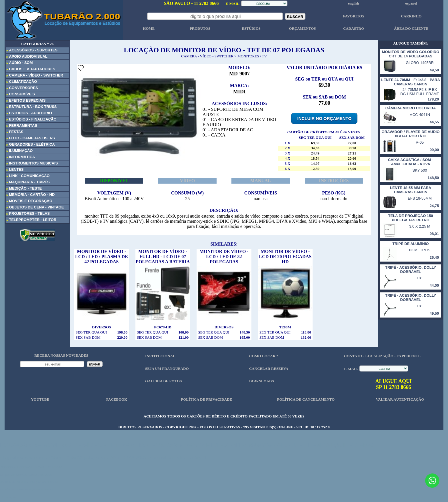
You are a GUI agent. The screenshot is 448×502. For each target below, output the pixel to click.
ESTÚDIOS (251, 28)
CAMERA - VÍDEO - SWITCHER (207, 56)
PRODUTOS (200, 28)
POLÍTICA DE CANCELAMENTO (306, 399)
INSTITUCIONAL (160, 356)
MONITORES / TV (252, 56)
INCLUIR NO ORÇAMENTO (324, 118)
